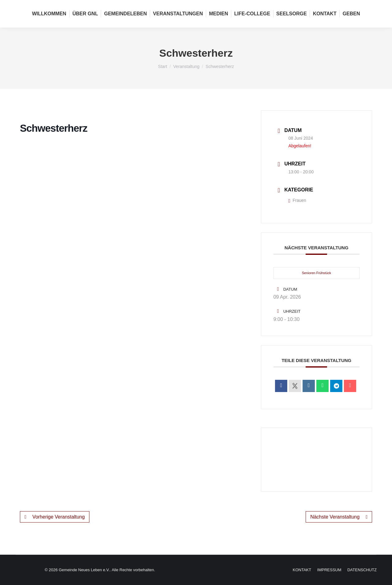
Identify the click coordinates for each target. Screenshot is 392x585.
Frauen (297, 200)
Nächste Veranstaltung (339, 517)
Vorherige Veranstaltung (55, 517)
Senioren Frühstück (317, 273)
